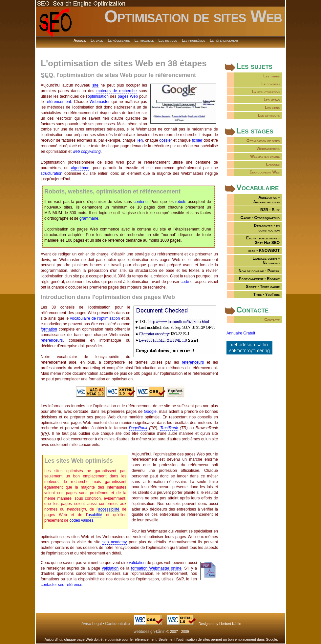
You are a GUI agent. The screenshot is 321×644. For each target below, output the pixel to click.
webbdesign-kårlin (150, 632)
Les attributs (269, 115)
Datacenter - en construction (267, 228)
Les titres (271, 76)
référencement (58, 102)
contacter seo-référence (62, 585)
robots (181, 202)
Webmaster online (265, 156)
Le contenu (270, 84)
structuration (52, 173)
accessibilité (109, 509)
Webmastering (268, 149)
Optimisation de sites (263, 141)
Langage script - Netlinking (266, 261)
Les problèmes (193, 40)
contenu (141, 202)
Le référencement (224, 40)
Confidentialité (118, 624)
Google (150, 412)
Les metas (272, 100)
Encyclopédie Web (265, 172)
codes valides (82, 520)
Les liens (272, 108)
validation (137, 563)
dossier (166, 140)
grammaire (89, 218)
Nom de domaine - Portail (259, 271)
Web (134, 96)
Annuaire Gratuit (241, 333)
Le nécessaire (119, 40)
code (185, 282)
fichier (197, 140)
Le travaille (144, 40)
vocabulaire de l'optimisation (95, 318)
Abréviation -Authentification (266, 200)
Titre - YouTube (267, 294)
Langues (273, 164)
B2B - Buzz (270, 210)
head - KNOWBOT (264, 251)
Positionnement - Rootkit (259, 279)
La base (97, 40)
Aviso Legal (92, 624)
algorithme (80, 168)
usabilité (95, 515)
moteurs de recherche (117, 91)
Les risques (168, 40)
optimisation (98, 96)
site (95, 85)
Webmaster (100, 102)
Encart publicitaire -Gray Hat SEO (263, 240)
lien (140, 140)
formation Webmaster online (156, 568)
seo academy (115, 542)
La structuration (266, 92)
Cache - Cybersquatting (260, 218)
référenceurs (52, 340)
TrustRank (169, 428)
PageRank (138, 428)
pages (123, 96)
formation (49, 329)
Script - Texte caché (263, 287)
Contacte (272, 320)
